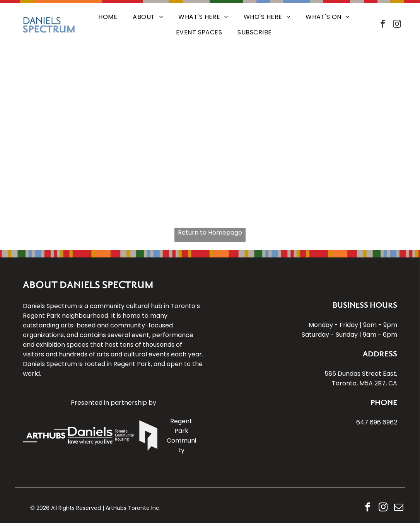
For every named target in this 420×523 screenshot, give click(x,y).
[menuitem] (108, 17)
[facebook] (383, 25)
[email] (399, 508)
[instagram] (397, 25)
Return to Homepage (210, 233)
